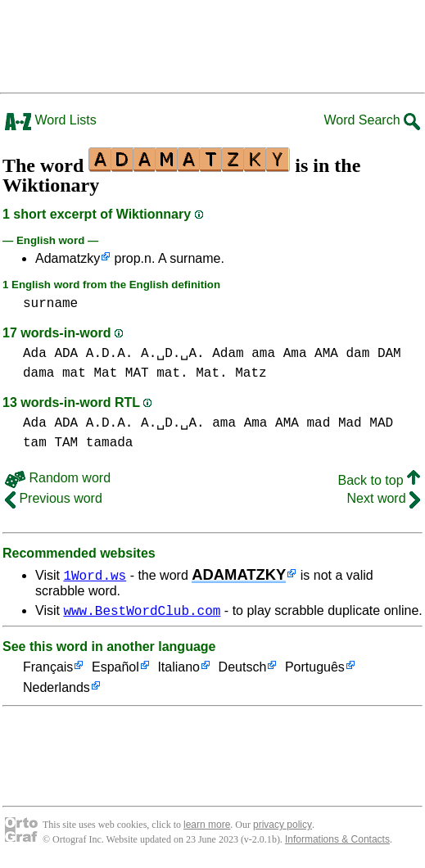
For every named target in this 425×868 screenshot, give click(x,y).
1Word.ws (95, 575)
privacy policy (283, 827)
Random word (58, 478)
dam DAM (373, 354)
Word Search (372, 120)
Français (48, 670)
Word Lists (51, 120)
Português (315, 670)
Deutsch (243, 670)
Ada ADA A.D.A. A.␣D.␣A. (114, 354)
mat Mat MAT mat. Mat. (145, 373)
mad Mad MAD (350, 423)
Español (115, 670)
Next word (384, 498)
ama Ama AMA (295, 354)
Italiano (179, 670)
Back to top (380, 480)
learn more (207, 827)
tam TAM (50, 443)
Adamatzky (68, 258)
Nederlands (57, 691)
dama (38, 373)
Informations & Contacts (337, 842)
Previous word (54, 498)
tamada (110, 443)
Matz (251, 373)
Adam (228, 354)
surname (50, 304)
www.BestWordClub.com (142, 613)
